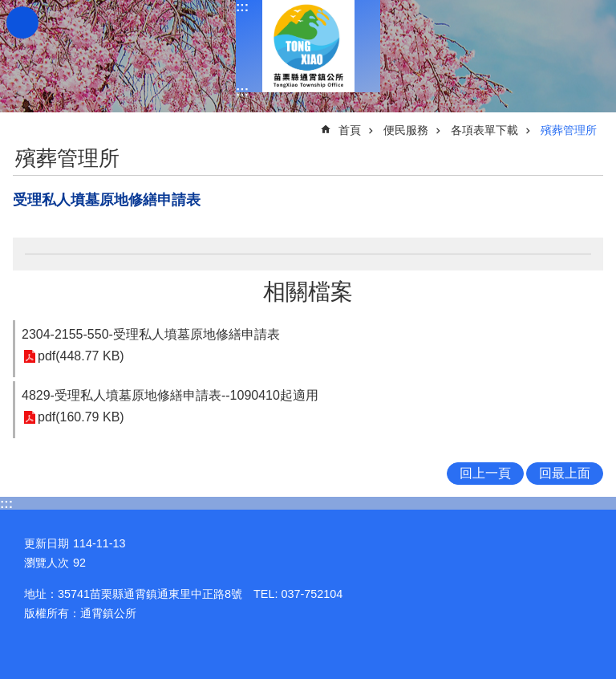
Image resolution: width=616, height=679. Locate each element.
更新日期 (47, 543)
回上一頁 (485, 473)
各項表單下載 (484, 130)
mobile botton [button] (22, 22)
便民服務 (406, 130)
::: (242, 7)
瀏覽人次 (47, 563)
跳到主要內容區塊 (8, 8)
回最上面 (565, 473)
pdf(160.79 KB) (81, 418)
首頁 (350, 130)
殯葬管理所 (569, 130)
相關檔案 (308, 292)
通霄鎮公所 (308, 46)
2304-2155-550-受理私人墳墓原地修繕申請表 (151, 334)
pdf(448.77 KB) (81, 357)
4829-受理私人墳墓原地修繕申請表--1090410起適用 (170, 395)
